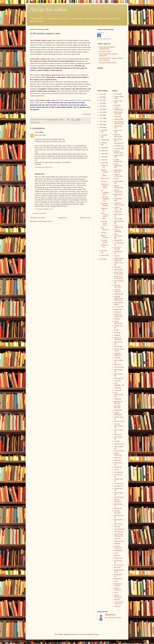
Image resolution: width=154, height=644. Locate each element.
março (103, 163)
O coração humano (104, 241)
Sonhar (116, 381)
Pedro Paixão (118, 214)
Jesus (116, 441)
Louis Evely (118, 451)
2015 (101, 106)
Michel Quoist (119, 370)
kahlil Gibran (118, 194)
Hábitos (117, 434)
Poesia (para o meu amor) (118, 277)
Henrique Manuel (117, 135)
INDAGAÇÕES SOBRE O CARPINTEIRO (107, 48)
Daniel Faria (118, 497)
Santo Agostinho (117, 226)
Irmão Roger (118, 199)
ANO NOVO (118, 475)
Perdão (116, 333)
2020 (101, 97)
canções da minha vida (118, 204)
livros (116, 599)
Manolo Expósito (117, 454)
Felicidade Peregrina (105, 205)
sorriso (116, 606)
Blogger (97, 634)
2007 (101, 259)
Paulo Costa (101, 33)
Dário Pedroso (119, 504)
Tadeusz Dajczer (117, 589)
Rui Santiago (118, 139)
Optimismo (118, 294)
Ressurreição (118, 574)
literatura (117, 346)
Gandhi (116, 312)
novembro (104, 135)
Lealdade (117, 550)
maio (103, 157)
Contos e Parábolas (117, 109)
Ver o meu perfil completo (113, 618)
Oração (116, 460)
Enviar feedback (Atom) (45, 221)
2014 (101, 109)
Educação (117, 240)
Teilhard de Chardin (118, 339)
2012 (101, 115)
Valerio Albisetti (119, 281)
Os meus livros (119, 326)
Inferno (116, 365)
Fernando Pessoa (117, 512)
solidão (116, 399)
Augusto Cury (118, 263)
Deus (116, 105)
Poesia (116, 117)
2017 (101, 100)
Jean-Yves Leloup (117, 290)
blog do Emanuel (117, 596)
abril (103, 160)
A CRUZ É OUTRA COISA (108, 63)
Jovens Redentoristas (118, 165)
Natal (116, 319)
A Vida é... (104, 181)
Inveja (116, 527)
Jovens (116, 539)
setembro (104, 143)
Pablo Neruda (118, 374)
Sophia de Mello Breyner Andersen (119, 298)
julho (103, 151)
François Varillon (117, 175)
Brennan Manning (117, 414)
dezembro (104, 130)
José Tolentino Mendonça (119, 535)
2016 (101, 103)
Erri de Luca (118, 421)
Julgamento (118, 541)
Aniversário (118, 483)
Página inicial (62, 218)
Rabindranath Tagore (118, 113)
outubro (104, 140)
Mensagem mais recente (38, 218)
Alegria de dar (104, 209)
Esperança (117, 270)
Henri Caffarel (119, 360)
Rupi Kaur (117, 579)
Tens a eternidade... (118, 384)
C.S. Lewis (118, 307)
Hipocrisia (117, 524)
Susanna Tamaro (117, 231)
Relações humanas (117, 152)
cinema (116, 388)
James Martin (118, 437)
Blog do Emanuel (105, 236)
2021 (101, 94)
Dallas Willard (119, 493)
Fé (115, 179)
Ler (115, 553)
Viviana (37, 132)
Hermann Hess (119, 520)
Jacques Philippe (117, 161)
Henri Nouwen (119, 181)
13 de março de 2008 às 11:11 (44, 167)
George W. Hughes (117, 354)
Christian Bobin (119, 97)
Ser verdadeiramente (105, 192)
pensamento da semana (119, 603)
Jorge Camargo (119, 446)
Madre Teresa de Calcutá (118, 273)
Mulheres (117, 558)
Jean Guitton (118, 529)
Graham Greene (119, 515)
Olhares (117, 458)
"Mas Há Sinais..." (117, 208)
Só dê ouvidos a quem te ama (105, 216)
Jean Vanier (118, 148)
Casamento (118, 486)
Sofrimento (118, 378)
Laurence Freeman (117, 547)
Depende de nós (105, 246)
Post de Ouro (118, 561)
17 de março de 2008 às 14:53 (44, 209)
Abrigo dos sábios (48, 10)
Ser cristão (117, 472)
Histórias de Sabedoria (118, 315)
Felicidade (117, 143)
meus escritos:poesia (119, 394)
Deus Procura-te (105, 229)
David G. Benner (117, 501)
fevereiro (104, 251)
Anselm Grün (118, 101)
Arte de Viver (118, 130)
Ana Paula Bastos (117, 407)
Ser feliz (104, 233)
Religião (117, 467)
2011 (101, 118)
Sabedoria (117, 119)
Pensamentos (118, 126)
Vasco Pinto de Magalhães (119, 122)
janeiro (104, 255)
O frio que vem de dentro (104, 223)
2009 (101, 124)
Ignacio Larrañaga (117, 187)
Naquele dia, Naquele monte (105, 186)
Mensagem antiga (85, 218)
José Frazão (118, 532)
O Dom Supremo (117, 322)
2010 (101, 121)
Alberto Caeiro (119, 479)
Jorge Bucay (118, 444)
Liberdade (117, 146)
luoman (80, 634)
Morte (116, 556)
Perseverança (118, 251)
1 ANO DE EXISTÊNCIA (105, 199)
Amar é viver (105, 178)
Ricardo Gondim (117, 191)
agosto (104, 148)
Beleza (116, 267)
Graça (116, 358)
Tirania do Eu (118, 342)
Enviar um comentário (39, 213)
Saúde (116, 335)
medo (116, 256)
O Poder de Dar (104, 166)
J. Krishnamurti (119, 243)
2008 (101, 127)
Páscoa (116, 567)
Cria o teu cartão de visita (104, 39)
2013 (101, 112)
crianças (117, 390)
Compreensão (118, 488)
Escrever (117, 508)
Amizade (117, 219)
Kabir (116, 544)
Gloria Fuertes (118, 430)
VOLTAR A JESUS (105, 51)
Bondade (117, 410)
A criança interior (117, 286)
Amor (38, 122)
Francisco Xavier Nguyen (119, 425)
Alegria (116, 212)
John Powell (118, 367)
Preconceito (118, 565)
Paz (115, 330)
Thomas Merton (119, 155)
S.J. (115, 470)
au (115, 593)
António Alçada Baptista (119, 259)
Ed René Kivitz (119, 417)
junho (103, 154)
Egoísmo (117, 309)
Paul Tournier (118, 463)
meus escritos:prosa (118, 235)
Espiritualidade (119, 221)
